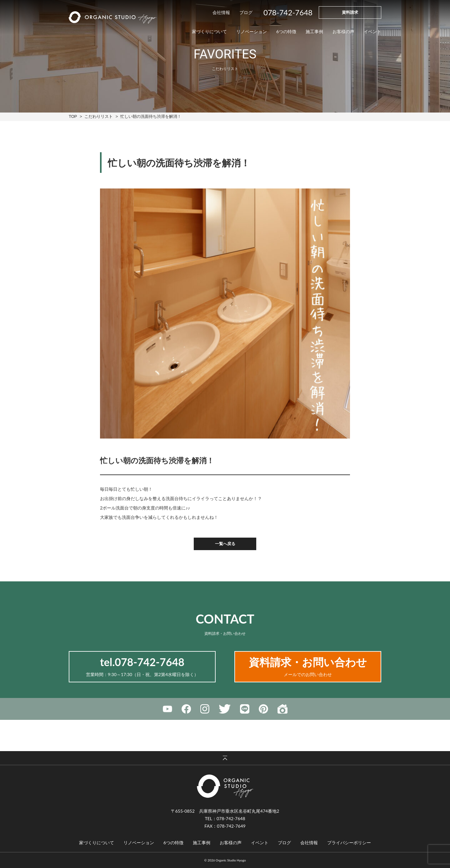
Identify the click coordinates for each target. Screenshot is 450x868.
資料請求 (350, 12)
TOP (73, 116)
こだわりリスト (99, 116)
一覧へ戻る (225, 544)
